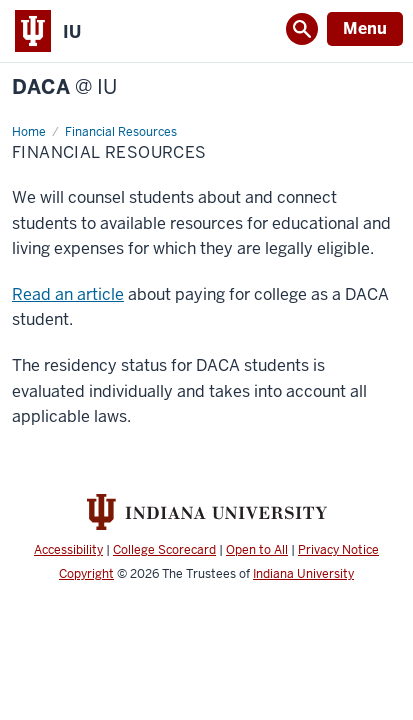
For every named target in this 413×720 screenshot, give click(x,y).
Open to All (257, 550)
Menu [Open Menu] (365, 28)
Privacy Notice (338, 550)
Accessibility (68, 550)
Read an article (68, 294)
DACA (64, 87)
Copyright (86, 574)
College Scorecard (164, 550)
